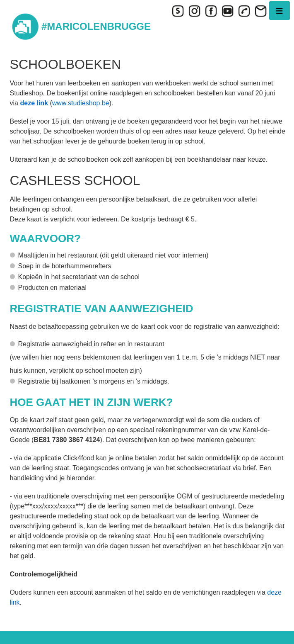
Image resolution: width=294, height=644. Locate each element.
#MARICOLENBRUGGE (96, 26)
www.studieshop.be (81, 103)
